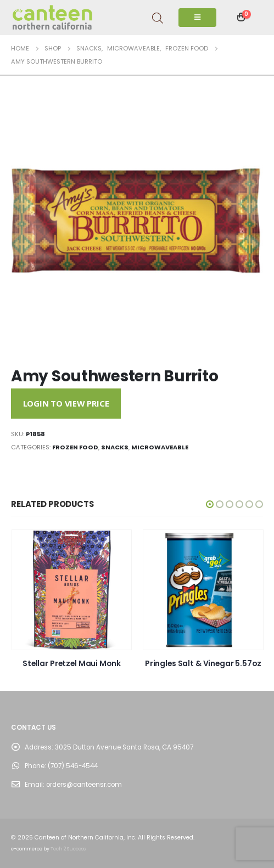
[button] (210, 504)
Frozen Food (75, 447)
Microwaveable (160, 447)
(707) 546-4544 (73, 766)
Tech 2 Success (68, 849)
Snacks (115, 447)
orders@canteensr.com (84, 785)
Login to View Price (66, 403)
